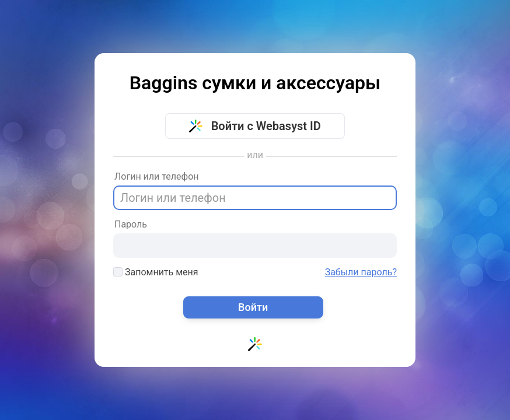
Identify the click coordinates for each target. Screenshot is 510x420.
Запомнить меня (156, 272)
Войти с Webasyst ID (255, 126)
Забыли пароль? (361, 272)
